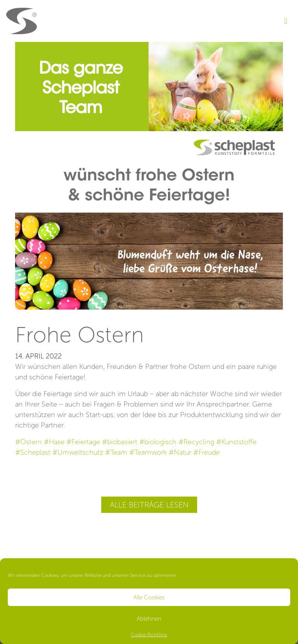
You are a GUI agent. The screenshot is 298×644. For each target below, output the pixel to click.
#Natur (180, 452)
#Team (116, 452)
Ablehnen (149, 619)
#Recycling (196, 442)
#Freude (206, 452)
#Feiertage (83, 442)
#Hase (54, 442)
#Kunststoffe (236, 442)
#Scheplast (33, 452)
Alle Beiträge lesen (149, 505)
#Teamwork (148, 452)
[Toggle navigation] (286, 21)
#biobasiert (120, 442)
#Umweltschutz (78, 452)
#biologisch (158, 442)
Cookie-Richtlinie (149, 635)
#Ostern (29, 442)
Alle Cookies (149, 597)
